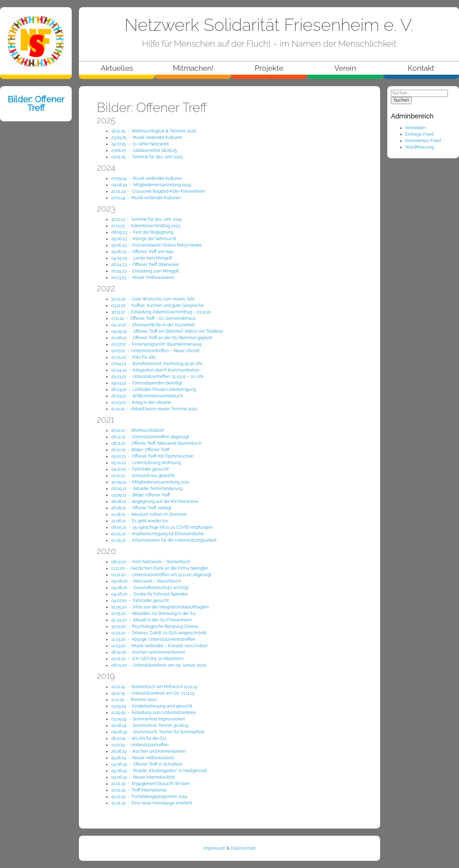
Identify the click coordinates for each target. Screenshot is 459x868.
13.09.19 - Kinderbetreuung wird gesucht (152, 706)
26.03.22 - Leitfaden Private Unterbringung (153, 389)
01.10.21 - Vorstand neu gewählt (143, 476)
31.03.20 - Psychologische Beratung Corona (155, 626)
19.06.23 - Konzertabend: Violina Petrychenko (157, 245)
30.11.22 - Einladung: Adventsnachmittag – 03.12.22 (161, 312)
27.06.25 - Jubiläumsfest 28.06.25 (144, 150)
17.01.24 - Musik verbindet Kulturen (146, 198)
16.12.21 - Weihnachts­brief (138, 430)
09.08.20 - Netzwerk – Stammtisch (146, 581)
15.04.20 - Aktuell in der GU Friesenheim (152, 620)
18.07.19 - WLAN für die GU (139, 738)
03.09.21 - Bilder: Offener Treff (141, 495)
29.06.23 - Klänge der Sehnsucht (144, 239)
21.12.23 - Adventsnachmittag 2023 (146, 226)
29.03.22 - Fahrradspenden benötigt (147, 383)
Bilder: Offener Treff (36, 104)
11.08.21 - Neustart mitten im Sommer (149, 514)
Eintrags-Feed (419, 134)
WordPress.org (420, 147)
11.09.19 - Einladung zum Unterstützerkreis (154, 713)
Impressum (214, 848)
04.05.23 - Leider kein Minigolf (142, 258)
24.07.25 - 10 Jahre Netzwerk (140, 144)
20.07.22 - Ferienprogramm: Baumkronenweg (156, 344)
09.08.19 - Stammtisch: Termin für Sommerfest (158, 732)
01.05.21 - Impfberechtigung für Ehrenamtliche (158, 534)
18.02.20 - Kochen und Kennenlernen (148, 652)
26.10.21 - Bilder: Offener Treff (140, 450)
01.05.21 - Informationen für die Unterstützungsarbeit (164, 540)
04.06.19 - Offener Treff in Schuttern (147, 764)
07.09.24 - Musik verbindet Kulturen (147, 178)
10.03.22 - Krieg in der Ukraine (141, 402)
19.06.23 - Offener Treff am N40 (142, 252)
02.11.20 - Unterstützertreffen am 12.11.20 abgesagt (161, 575)
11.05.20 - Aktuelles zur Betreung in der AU (154, 613)
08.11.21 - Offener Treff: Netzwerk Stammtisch (156, 443)
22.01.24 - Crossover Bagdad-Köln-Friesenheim (158, 191)
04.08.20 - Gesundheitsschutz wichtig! (150, 588)
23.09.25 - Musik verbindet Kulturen (147, 137)
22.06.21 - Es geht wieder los (140, 521)
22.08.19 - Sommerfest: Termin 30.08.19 (150, 725)
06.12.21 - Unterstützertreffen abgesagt (150, 437)
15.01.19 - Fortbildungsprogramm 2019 (149, 797)
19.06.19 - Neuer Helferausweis (143, 758)
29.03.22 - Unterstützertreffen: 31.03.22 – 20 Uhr (157, 377)
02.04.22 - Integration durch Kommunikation (155, 370)
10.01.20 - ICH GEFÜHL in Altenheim (147, 659)
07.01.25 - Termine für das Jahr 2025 (147, 157)
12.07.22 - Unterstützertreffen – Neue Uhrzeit (155, 351)
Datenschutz (243, 848)
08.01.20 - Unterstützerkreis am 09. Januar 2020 (159, 665)
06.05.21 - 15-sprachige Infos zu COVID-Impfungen (162, 527)
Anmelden (415, 128)
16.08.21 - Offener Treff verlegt (141, 508)
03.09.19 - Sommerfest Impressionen (148, 719)
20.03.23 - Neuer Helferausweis (143, 277)
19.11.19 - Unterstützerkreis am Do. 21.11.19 (153, 693)
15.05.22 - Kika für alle (133, 357)
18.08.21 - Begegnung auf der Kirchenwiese (155, 501)
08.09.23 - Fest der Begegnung (142, 232)
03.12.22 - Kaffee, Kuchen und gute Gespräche (157, 305)
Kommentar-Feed (423, 141)
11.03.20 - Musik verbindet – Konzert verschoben (159, 646)
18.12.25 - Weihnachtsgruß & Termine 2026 (154, 131)
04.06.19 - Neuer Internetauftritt (143, 777)
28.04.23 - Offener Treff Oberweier (145, 265)
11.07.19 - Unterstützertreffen (140, 745)
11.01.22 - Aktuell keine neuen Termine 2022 (154, 409)
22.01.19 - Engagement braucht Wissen (150, 784)
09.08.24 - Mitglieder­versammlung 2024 (151, 185)
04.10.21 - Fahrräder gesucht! (140, 469)
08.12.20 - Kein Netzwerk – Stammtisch (151, 562)
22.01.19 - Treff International (139, 790)
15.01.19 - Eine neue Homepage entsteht (152, 803)
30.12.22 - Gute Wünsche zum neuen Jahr (153, 299)
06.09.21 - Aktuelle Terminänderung (147, 489)
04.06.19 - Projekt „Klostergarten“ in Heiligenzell (159, 771)
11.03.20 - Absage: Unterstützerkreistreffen (153, 639)
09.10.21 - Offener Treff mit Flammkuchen (152, 456)
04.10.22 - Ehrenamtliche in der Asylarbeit (153, 325)
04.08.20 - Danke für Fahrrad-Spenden (150, 594)
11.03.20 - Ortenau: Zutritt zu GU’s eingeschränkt (159, 633)
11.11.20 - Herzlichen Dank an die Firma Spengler (160, 568)
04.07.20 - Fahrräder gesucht (140, 601)
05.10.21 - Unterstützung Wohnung (146, 463)
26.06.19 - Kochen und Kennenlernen (148, 751)
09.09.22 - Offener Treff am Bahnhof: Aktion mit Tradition (167, 331)
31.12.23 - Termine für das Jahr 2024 (146, 219)
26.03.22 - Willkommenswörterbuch (147, 396)
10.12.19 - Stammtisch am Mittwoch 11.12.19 (154, 687)
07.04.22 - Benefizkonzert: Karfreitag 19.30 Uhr (157, 364)
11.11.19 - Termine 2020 (134, 700)
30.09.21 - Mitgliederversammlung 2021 (150, 482)
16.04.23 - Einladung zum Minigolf (145, 271)
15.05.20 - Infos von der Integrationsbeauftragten (160, 607)
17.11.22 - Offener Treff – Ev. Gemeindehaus (153, 318)
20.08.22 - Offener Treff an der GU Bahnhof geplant (162, 338)
